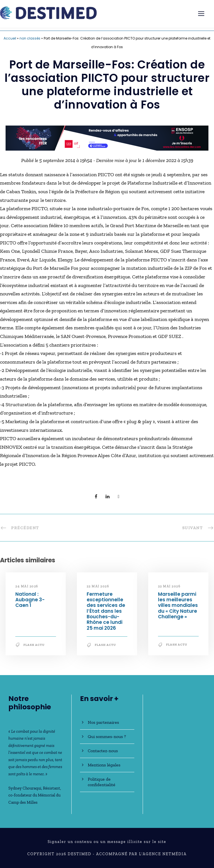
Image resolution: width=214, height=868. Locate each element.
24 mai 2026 (27, 586)
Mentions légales (104, 765)
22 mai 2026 (98, 586)
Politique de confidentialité (102, 782)
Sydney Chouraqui (25, 788)
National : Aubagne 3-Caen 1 (30, 600)
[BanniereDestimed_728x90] (107, 138)
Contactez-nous (103, 751)
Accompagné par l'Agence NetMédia (141, 854)
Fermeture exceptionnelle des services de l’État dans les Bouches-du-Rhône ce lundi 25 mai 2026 (106, 611)
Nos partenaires (103, 722)
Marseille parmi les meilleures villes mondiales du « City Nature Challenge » (178, 605)
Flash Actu (34, 645)
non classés (30, 38)
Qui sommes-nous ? (107, 736)
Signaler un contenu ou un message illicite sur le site (107, 842)
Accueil (10, 38)
